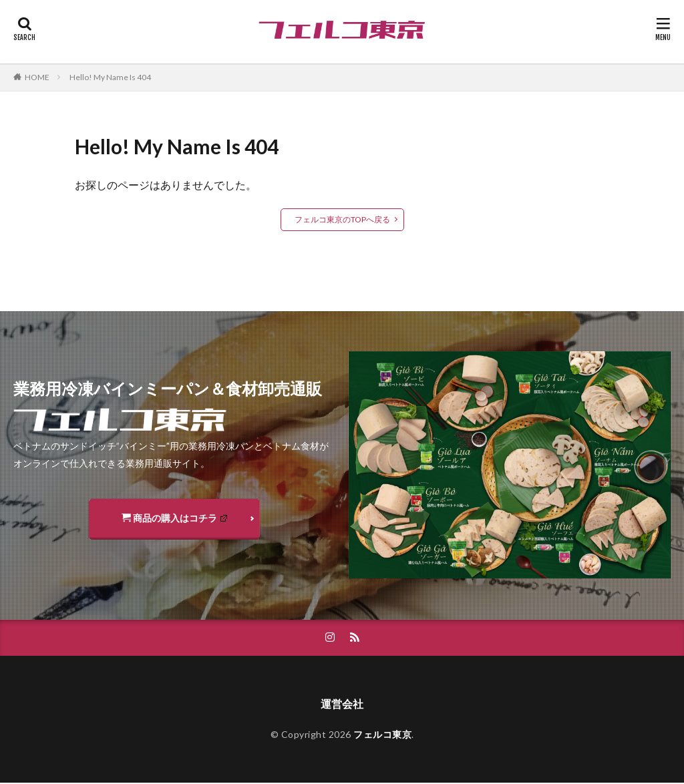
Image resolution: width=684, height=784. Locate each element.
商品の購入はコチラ (174, 518)
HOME (37, 77)
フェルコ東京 (382, 735)
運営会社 (342, 704)
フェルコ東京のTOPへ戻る (342, 219)
